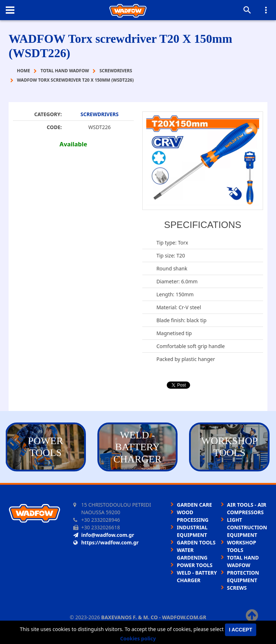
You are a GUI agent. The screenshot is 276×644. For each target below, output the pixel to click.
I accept (241, 630)
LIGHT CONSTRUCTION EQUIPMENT (247, 527)
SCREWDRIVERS (100, 114)
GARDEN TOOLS (196, 542)
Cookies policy (138, 638)
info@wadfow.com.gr (104, 535)
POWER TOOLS (195, 565)
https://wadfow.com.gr (106, 542)
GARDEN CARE (194, 505)
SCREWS (237, 588)
